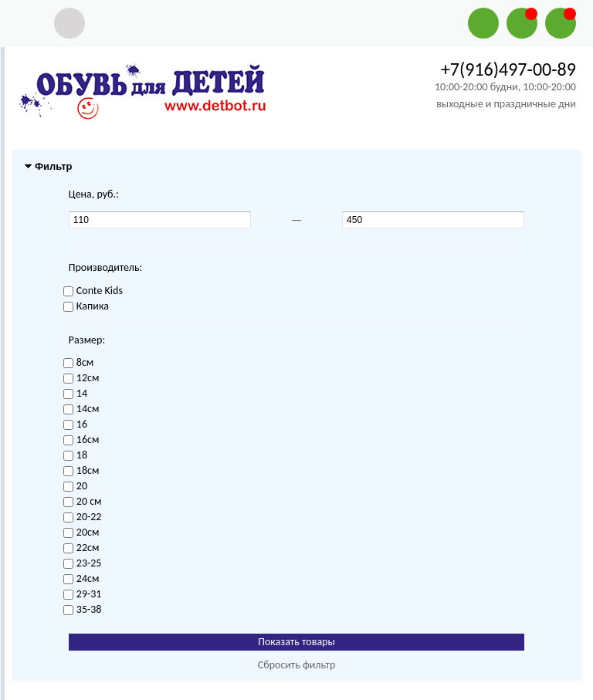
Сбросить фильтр (297, 665)
